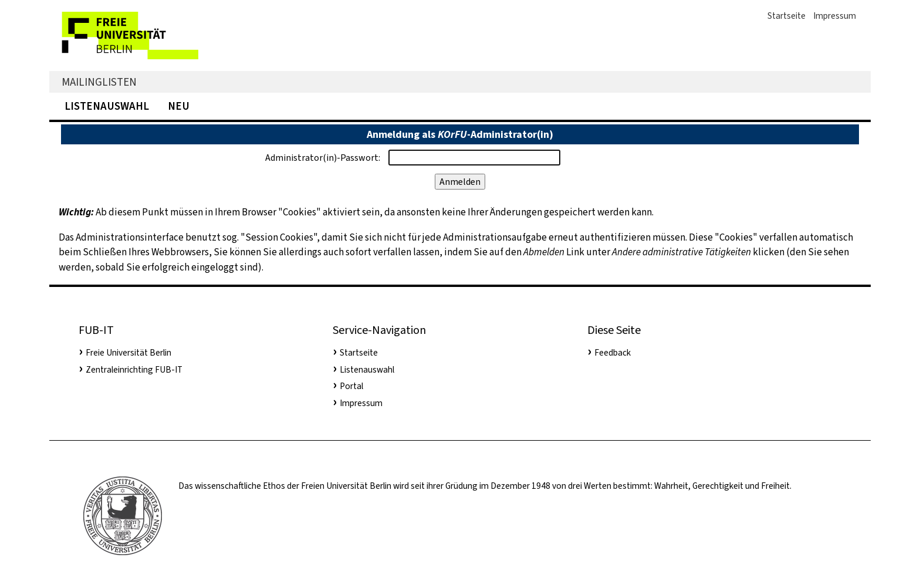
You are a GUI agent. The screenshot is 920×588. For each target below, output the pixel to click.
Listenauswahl (107, 106)
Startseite (787, 16)
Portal (351, 386)
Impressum (835, 16)
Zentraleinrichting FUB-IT (134, 370)
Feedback (613, 353)
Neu (179, 106)
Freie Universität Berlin (128, 353)
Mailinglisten (99, 82)
